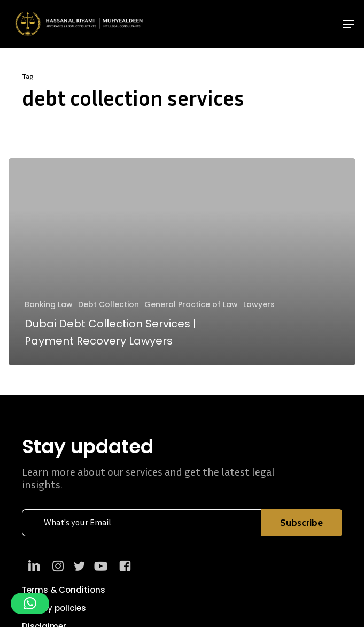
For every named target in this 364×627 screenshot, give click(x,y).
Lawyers (259, 305)
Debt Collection (109, 305)
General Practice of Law (191, 305)
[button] (348, 24)
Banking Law (49, 305)
